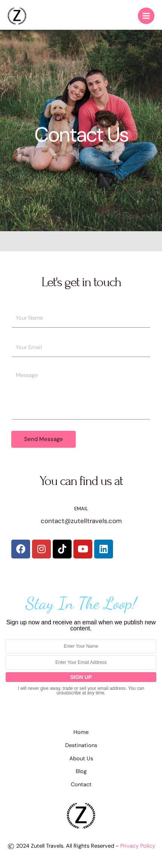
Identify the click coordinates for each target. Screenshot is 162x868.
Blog (81, 771)
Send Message (44, 439)
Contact (81, 785)
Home (81, 732)
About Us (81, 759)
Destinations (81, 745)
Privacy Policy (138, 846)
